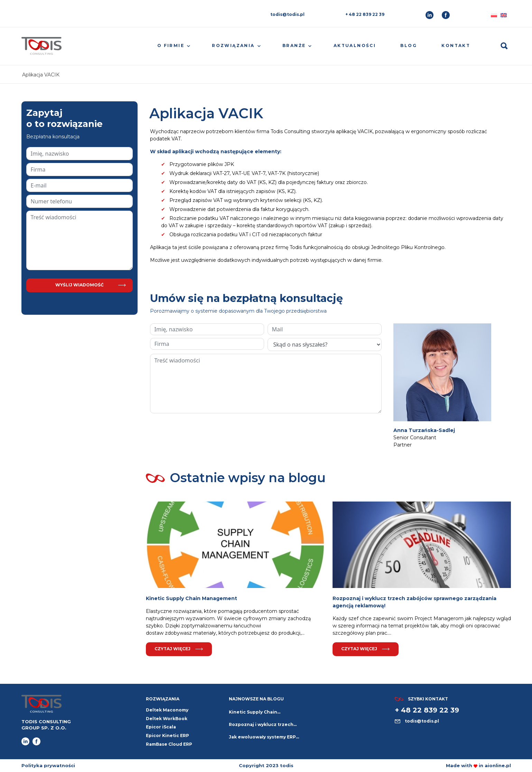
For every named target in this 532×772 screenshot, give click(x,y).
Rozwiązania (233, 45)
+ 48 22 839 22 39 (365, 14)
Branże (294, 45)
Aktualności (355, 45)
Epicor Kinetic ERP (167, 736)
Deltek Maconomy (167, 710)
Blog (409, 45)
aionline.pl (498, 765)
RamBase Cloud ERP (169, 744)
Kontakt (456, 45)
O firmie (171, 45)
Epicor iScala (161, 727)
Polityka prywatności (48, 765)
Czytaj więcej (179, 649)
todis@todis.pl (287, 14)
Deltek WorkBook (167, 719)
